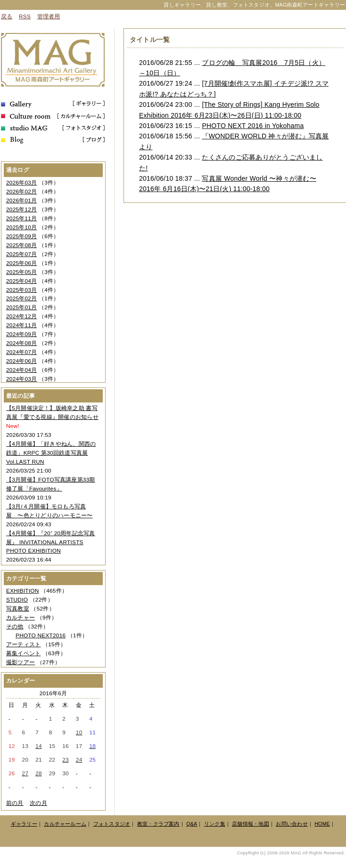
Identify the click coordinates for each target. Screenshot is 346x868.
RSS (25, 16)
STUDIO (17, 600)
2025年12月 (21, 209)
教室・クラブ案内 (158, 824)
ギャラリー (24, 824)
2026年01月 (21, 201)
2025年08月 (21, 245)
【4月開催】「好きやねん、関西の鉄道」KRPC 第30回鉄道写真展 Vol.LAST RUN (51, 453)
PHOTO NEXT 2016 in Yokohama (253, 126)
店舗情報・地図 (251, 824)
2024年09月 (21, 334)
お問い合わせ (292, 824)
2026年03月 (21, 183)
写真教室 (18, 609)
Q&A (192, 824)
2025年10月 (21, 227)
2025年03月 (21, 290)
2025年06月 (21, 263)
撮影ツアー (21, 662)
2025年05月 (21, 272)
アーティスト (23, 644)
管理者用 (49, 16)
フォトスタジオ (112, 824)
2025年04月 (21, 281)
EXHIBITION (22, 591)
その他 (15, 627)
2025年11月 (21, 218)
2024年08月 (21, 343)
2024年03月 (21, 379)
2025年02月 (21, 298)
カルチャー (21, 618)
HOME (322, 824)
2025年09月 (21, 236)
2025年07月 (21, 254)
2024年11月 (21, 325)
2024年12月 (21, 316)
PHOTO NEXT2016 (41, 635)
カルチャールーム (65, 824)
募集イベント (23, 653)
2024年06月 (21, 361)
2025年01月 (21, 307)
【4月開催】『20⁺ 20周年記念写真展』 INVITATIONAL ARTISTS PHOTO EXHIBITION (51, 542)
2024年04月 (21, 370)
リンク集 (215, 824)
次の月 (38, 803)
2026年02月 (21, 192)
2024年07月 (21, 352)
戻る (7, 16)
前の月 (15, 803)
